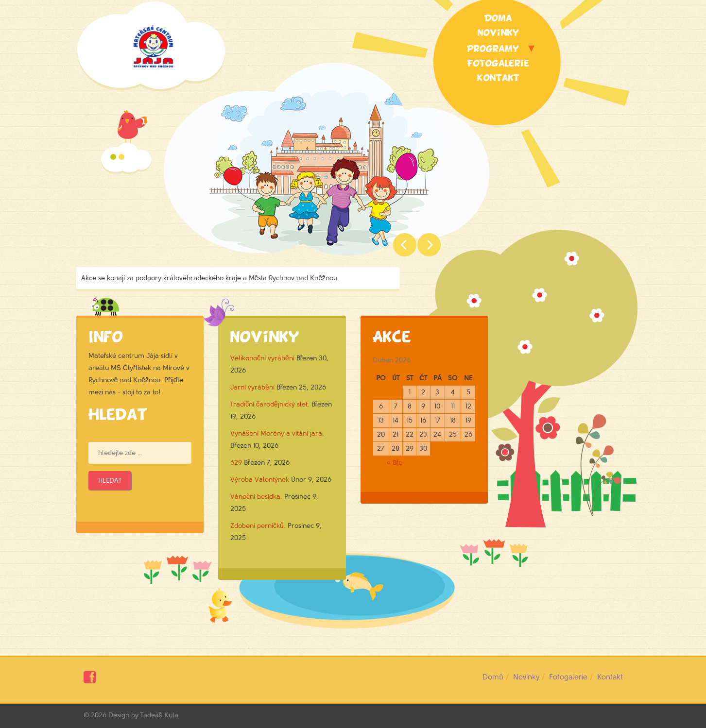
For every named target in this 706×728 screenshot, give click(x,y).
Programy (493, 49)
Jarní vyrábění (252, 387)
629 (236, 463)
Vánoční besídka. (256, 497)
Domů (493, 677)
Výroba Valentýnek (260, 480)
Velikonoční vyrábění (262, 358)
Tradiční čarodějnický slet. (270, 404)
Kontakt (498, 78)
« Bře (395, 463)
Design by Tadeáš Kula (143, 715)
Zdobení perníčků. (258, 526)
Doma (498, 18)
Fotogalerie (499, 64)
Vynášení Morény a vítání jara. (277, 433)
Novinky (498, 33)
